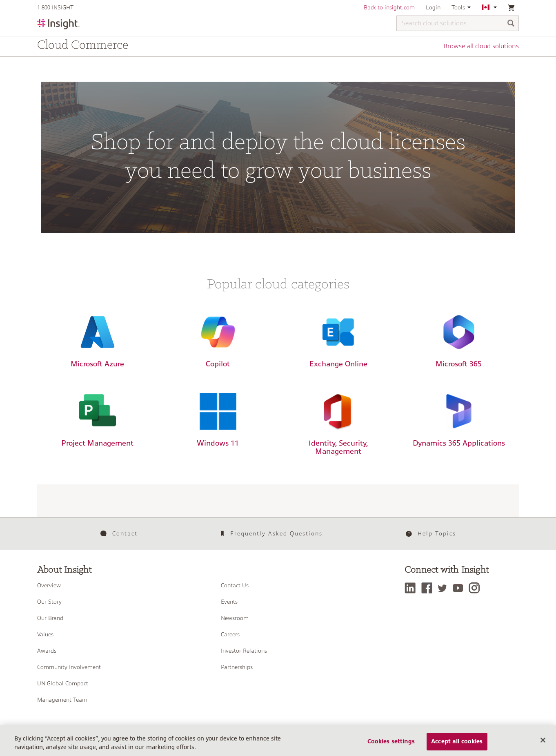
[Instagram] (476, 588)
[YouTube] (460, 588)
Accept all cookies (457, 744)
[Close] (543, 743)
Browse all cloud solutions (481, 46)
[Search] (511, 24)
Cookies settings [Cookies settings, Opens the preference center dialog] (391, 744)
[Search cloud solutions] (458, 23)
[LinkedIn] (412, 588)
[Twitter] (445, 588)
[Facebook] (429, 588)
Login (433, 7)
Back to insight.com (389, 7)
